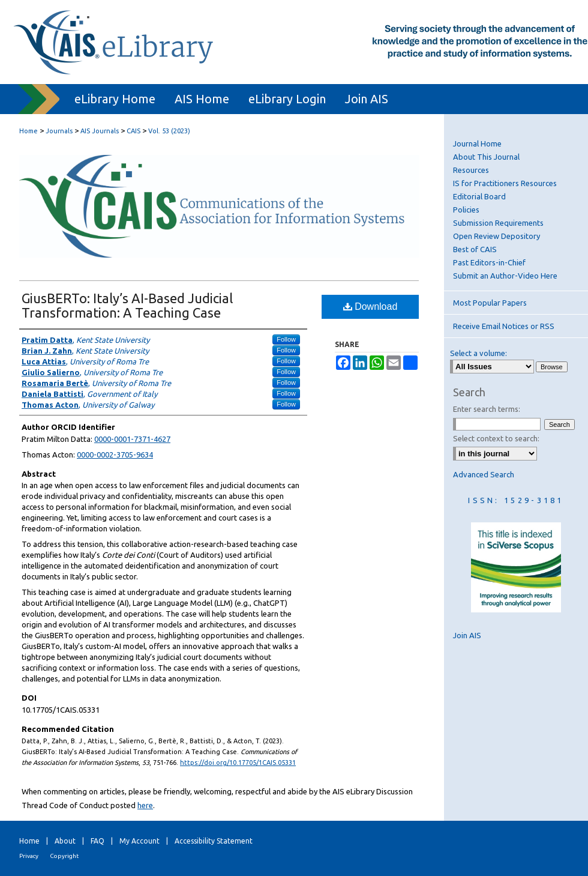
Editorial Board (479, 196)
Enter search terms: (487, 409)
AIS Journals (100, 131)
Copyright (64, 856)
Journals (59, 131)
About (65, 841)
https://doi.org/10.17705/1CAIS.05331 (238, 763)
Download (370, 307)
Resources (471, 170)
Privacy (29, 856)
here (145, 805)
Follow (286, 339)
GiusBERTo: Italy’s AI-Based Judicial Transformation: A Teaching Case (127, 305)
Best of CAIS (475, 249)
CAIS (133, 131)
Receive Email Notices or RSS (504, 326)
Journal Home (477, 143)
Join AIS (467, 635)
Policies (466, 210)
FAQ (97, 841)
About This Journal (486, 157)
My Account (139, 841)
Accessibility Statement (214, 841)
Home (28, 131)
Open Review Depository (496, 236)
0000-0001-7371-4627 (132, 439)
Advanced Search (484, 474)
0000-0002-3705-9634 (115, 455)
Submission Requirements (498, 223)
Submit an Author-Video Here (505, 276)
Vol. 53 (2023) (169, 131)
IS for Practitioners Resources (505, 183)
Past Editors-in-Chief (489, 262)
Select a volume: (478, 353)
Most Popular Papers (490, 303)
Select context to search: (496, 438)
